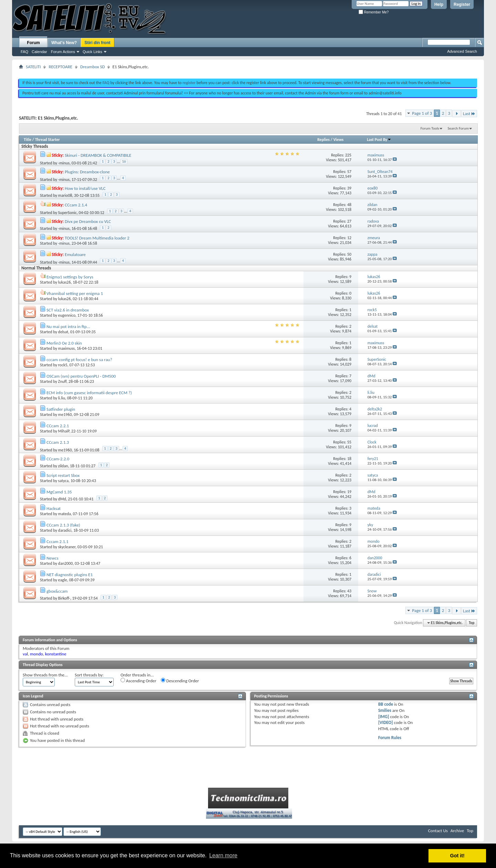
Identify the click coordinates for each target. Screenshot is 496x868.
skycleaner (67, 547)
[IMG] (384, 717)
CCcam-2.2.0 (58, 459)
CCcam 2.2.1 (58, 426)
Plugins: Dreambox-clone (87, 172)
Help (439, 4)
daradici (65, 530)
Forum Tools (430, 128)
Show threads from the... (45, 675)
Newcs (53, 558)
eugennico (67, 315)
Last (469, 114)
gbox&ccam (57, 591)
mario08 (65, 195)
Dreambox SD (92, 67)
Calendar (39, 52)
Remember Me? (374, 12)
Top (472, 623)
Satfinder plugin (61, 409)
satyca (63, 481)
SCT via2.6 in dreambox (68, 310)
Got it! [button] (457, 856)
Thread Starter (48, 140)
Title (28, 140)
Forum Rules (390, 738)
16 (124, 161)
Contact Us (438, 831)
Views (339, 140)
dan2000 (66, 563)
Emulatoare (75, 254)
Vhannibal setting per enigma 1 (75, 293)
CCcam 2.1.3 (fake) (63, 525)
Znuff (63, 381)
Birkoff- (64, 598)
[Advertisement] (248, 72)
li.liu (62, 398)
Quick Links (92, 52)
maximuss (66, 348)
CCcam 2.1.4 (76, 205)
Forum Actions (63, 52)
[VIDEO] (386, 722)
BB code (386, 704)
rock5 (63, 365)
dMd (62, 499)
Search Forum (458, 128)
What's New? (64, 43)
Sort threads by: (89, 675)
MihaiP (64, 431)
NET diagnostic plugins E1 (70, 575)
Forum (33, 43)
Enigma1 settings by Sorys (70, 277)
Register (462, 4)
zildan (63, 466)
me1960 (65, 415)
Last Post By (379, 140)
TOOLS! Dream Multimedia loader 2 (97, 238)
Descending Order (180, 681)
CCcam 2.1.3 (58, 442)
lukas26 (65, 282)
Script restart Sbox (63, 475)
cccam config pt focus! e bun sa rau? (79, 360)
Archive (457, 831)
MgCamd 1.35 (59, 492)
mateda (65, 514)
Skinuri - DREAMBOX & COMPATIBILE (98, 155)
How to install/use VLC (85, 188)
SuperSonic (68, 213)
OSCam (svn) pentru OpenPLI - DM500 (81, 376)
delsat (63, 332)
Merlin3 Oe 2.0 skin (64, 343)
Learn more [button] (223, 855)
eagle (63, 580)
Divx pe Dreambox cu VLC (88, 221)
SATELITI (33, 67)
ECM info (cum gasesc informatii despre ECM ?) (89, 393)
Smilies (385, 710)
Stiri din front (97, 43)
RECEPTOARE (60, 67)
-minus (64, 163)
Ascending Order (138, 681)
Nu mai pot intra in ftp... (68, 326)
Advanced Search (462, 51)
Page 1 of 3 (422, 113)
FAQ (24, 52)
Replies (323, 140)
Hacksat (54, 508)
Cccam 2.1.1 (58, 542)
